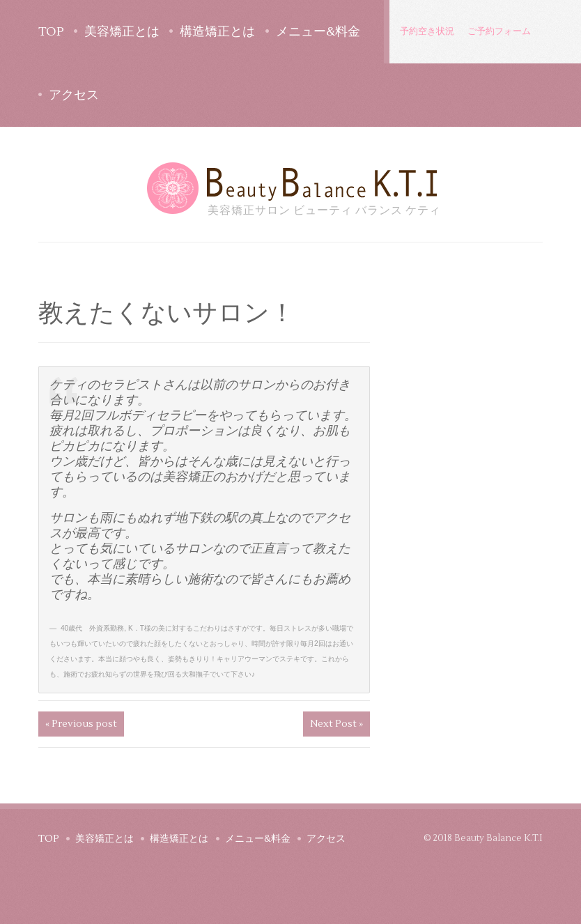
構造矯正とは (217, 32)
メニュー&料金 (318, 32)
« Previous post (81, 724)
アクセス (74, 95)
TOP (51, 32)
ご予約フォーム (499, 31)
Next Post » (336, 724)
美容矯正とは (122, 32)
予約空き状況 (427, 31)
